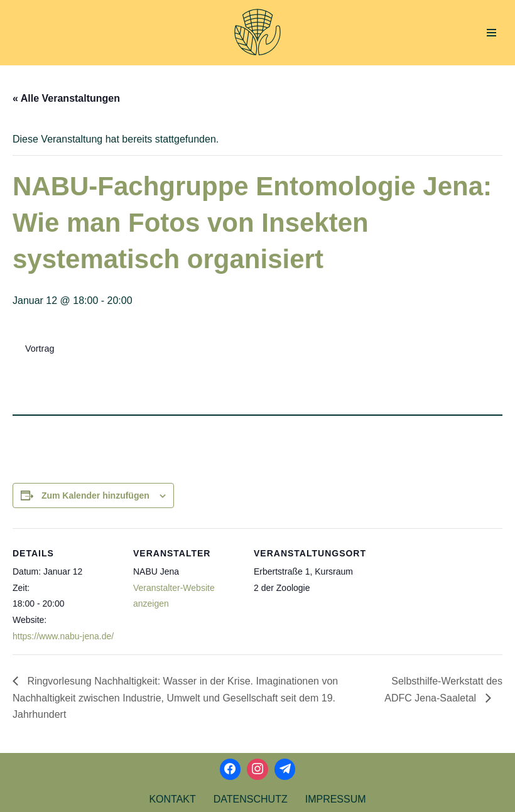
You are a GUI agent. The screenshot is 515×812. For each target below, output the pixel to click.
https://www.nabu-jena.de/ (63, 636)
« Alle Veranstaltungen (66, 98)
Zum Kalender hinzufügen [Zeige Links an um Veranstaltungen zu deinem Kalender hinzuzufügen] (95, 495)
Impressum (336, 799)
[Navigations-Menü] (491, 33)
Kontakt (172, 799)
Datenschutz (251, 799)
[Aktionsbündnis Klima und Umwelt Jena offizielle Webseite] (257, 33)
